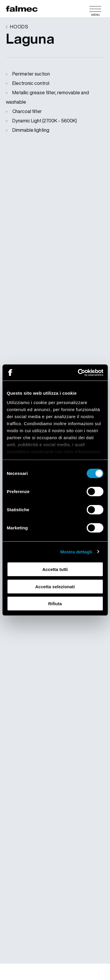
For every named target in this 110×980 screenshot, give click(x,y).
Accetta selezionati (55, 586)
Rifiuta (55, 604)
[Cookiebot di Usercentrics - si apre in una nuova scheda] (78, 372)
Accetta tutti (55, 569)
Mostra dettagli (76, 551)
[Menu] (95, 9)
